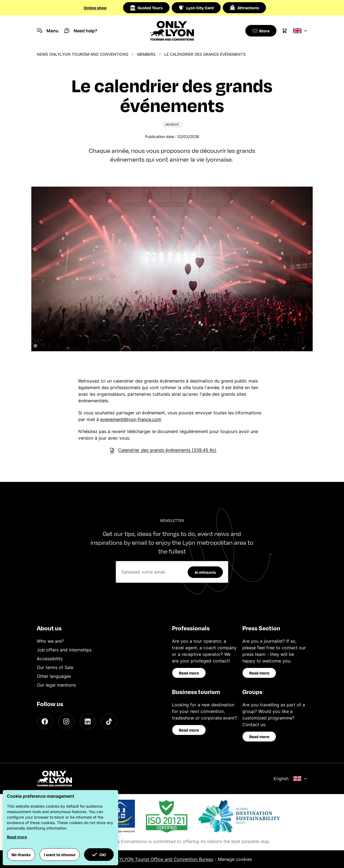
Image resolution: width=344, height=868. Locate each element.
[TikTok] (109, 721)
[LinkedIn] (88, 721)
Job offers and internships (64, 650)
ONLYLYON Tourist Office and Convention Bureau (162, 859)
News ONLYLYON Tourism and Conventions (83, 54)
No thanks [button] (21, 855)
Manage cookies (235, 859)
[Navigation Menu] (48, 31)
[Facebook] (45, 721)
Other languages (54, 676)
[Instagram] (66, 721)
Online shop (95, 8)
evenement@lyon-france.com (131, 419)
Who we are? (50, 641)
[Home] (172, 31)
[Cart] (285, 31)
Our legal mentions (56, 685)
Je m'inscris (205, 572)
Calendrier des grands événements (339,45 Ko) (163, 450)
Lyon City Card (196, 8)
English (290, 779)
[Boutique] (260, 31)
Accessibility (50, 659)
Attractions (244, 8)
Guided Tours (146, 8)
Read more (189, 673)
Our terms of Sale (55, 667)
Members (146, 54)
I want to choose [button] (60, 855)
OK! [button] (99, 855)
